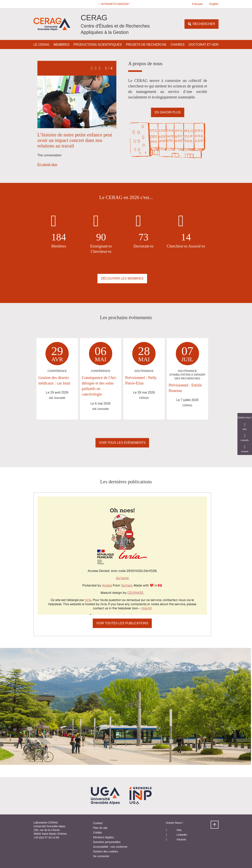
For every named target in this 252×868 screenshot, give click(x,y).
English (214, 4)
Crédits (97, 833)
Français (197, 4)
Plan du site (100, 828)
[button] (115, 4)
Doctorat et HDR (204, 45)
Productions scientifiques (98, 45)
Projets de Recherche (146, 45)
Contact (98, 823)
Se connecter (101, 856)
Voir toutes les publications (122, 623)
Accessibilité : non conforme (110, 847)
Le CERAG (41, 45)
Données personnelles (107, 842)
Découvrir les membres (122, 278)
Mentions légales (103, 837)
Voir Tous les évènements (122, 443)
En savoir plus (47, 164)
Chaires (177, 45)
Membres (62, 45)
